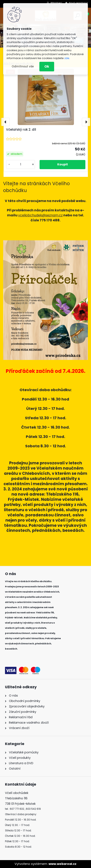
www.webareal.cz (62, 864)
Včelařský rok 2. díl (21, 130)
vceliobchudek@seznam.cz (40, 215)
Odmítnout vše (23, 66)
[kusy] (21, 164)
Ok (47, 66)
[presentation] (5, 122)
